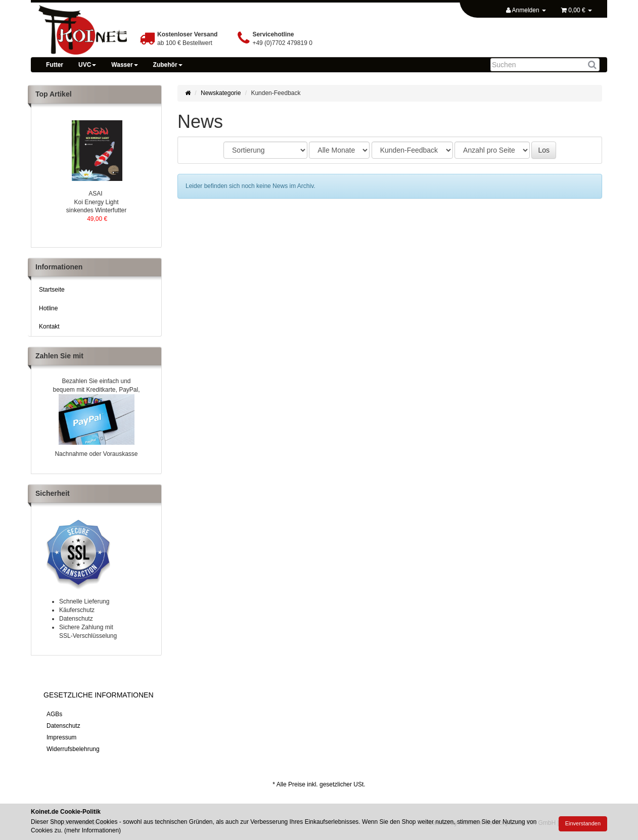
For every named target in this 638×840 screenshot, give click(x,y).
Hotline (48, 308)
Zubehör (168, 65)
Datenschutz (63, 726)
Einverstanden (583, 823)
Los (544, 150)
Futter (55, 65)
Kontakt (49, 326)
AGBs (54, 714)
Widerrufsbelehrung (73, 749)
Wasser (124, 65)
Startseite (52, 290)
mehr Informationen (93, 830)
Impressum (61, 737)
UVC (87, 65)
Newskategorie (221, 93)
